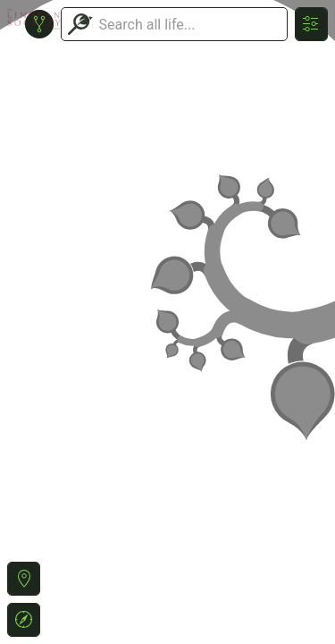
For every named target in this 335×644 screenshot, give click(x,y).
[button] (24, 579)
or (167, 322)
